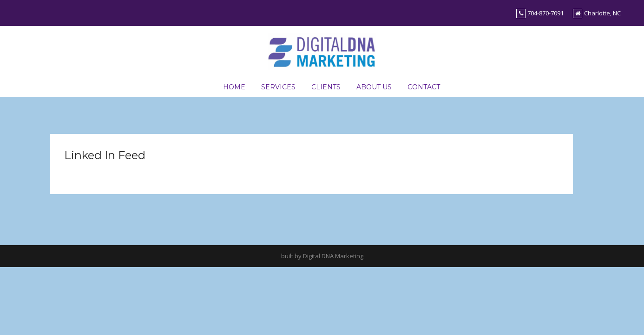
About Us (374, 87)
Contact (424, 87)
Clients (326, 87)
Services (278, 87)
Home (234, 87)
